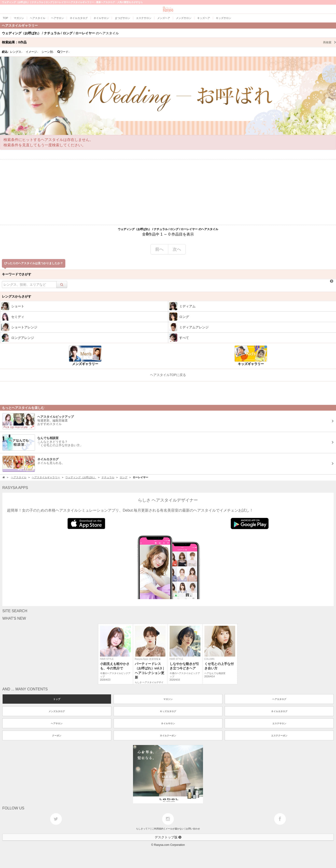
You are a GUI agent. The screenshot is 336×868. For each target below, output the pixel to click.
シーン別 (48, 52)
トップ (57, 699)
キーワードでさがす (17, 274)
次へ (177, 249)
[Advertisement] (168, 192)
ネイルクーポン (168, 736)
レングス (16, 52)
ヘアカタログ (279, 699)
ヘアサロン (57, 723)
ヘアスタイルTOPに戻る (168, 375)
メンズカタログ (57, 711)
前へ (159, 249)
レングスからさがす (17, 296)
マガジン (168, 699)
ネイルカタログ (279, 711)
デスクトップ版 (168, 837)
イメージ (32, 52)
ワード (64, 52)
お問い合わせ (193, 829)
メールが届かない (175, 829)
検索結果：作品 (169, 42)
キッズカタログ (168, 711)
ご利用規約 (158, 829)
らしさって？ (143, 829)
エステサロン (279, 723)
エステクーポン (279, 736)
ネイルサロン (168, 723)
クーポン (57, 736)
